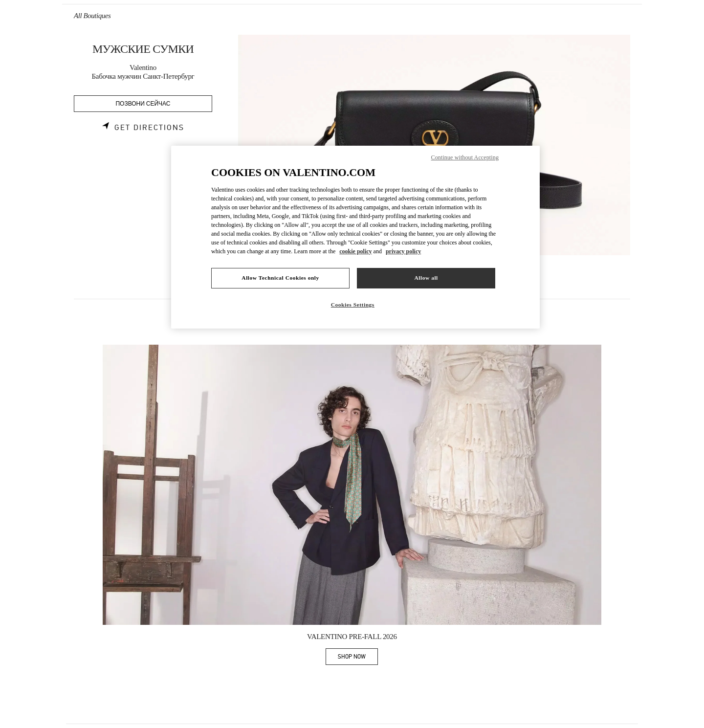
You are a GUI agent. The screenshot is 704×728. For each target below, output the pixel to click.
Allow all (426, 278)
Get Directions (149, 128)
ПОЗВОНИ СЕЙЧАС (143, 104)
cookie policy (355, 251)
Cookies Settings (353, 305)
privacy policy (403, 251)
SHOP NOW (358, 658)
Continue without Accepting (465, 157)
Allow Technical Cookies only (280, 278)
